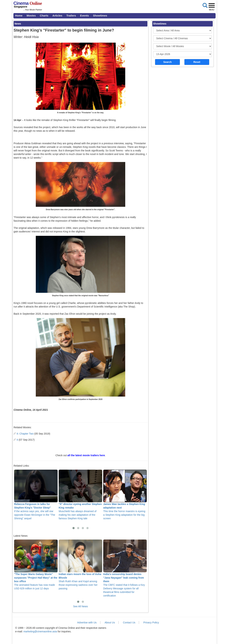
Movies (31, 15)
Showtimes (100, 15)
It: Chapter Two (25, 434)
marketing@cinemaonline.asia (40, 631)
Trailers (71, 15)
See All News (81, 606)
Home (19, 15)
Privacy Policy (151, 622)
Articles (57, 15)
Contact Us (129, 622)
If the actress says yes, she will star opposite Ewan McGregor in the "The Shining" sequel (36, 495)
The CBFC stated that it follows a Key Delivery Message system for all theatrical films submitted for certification (125, 568)
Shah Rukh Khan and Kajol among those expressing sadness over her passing (80, 565)
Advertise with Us (87, 622)
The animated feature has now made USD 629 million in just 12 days (36, 565)
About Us (110, 622)
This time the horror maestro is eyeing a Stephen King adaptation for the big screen (125, 495)
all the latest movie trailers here (86, 455)
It (17, 440)
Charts (44, 15)
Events (84, 15)
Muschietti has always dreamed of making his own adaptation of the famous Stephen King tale (80, 495)
